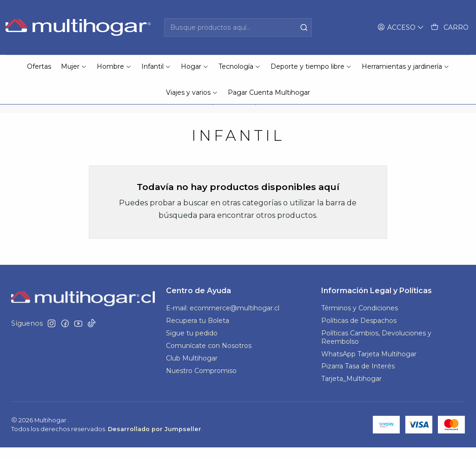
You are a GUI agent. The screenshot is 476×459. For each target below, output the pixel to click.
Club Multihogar (192, 370)
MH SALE (235, 114)
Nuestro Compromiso (201, 382)
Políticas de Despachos (359, 332)
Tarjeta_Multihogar (351, 390)
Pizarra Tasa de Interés (358, 378)
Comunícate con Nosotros (209, 357)
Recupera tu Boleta (198, 332)
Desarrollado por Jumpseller (155, 441)
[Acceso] (401, 28)
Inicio (199, 114)
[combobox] (238, 27)
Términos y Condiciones (360, 320)
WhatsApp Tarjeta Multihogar (369, 365)
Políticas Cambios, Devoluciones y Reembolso (376, 349)
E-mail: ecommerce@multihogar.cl (223, 320)
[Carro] (450, 28)
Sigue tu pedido (192, 345)
